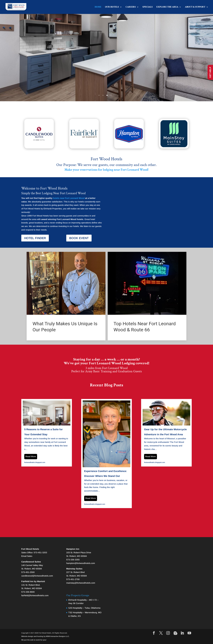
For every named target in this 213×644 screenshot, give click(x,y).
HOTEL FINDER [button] (35, 238)
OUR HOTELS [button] (112, 7)
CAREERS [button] (131, 7)
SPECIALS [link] (148, 7)
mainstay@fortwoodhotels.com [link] (81, 583)
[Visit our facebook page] (154, 633)
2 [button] (103, 95)
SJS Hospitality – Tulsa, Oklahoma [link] (84, 608)
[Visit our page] (175, 633)
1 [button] (99, 95)
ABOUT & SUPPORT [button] (195, 7)
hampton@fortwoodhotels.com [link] (81, 563)
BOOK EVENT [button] (79, 238)
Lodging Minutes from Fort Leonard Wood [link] (107, 56)
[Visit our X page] (161, 633)
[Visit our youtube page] (189, 633)
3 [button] (107, 95)
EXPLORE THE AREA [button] (167, 7)
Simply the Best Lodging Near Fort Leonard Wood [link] (53, 193)
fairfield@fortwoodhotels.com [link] (35, 595)
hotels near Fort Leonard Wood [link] (69, 198)
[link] (35, 10)
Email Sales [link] (27, 556)
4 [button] (111, 95)
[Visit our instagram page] (168, 633)
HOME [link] (98, 7)
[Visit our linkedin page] (182, 633)
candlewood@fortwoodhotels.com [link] (37, 576)
